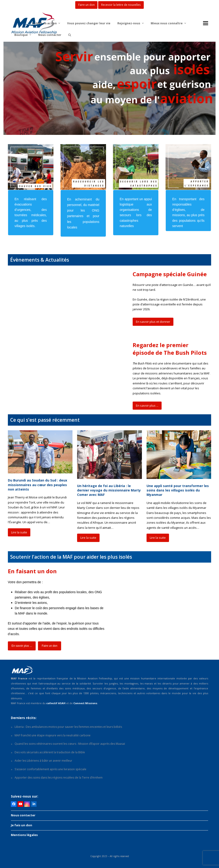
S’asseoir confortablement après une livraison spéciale (50, 769)
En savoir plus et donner (153, 322)
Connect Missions (85, 703)
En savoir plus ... (147, 405)
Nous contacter (23, 815)
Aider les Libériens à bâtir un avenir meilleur (43, 761)
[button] (70, 35)
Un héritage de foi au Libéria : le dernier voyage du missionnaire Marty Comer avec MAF (109, 490)
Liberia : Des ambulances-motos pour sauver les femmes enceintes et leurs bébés (68, 727)
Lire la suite (19, 532)
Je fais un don (22, 825)
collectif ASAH (56, 703)
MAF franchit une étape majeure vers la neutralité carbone (53, 735)
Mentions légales (24, 835)
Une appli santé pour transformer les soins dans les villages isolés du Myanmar (178, 490)
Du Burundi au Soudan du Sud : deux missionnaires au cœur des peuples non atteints (38, 485)
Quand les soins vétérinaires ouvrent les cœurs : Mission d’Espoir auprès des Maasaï (70, 744)
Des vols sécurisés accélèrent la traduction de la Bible (50, 752)
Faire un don (49, 646)
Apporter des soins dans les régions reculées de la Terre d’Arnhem (59, 778)
